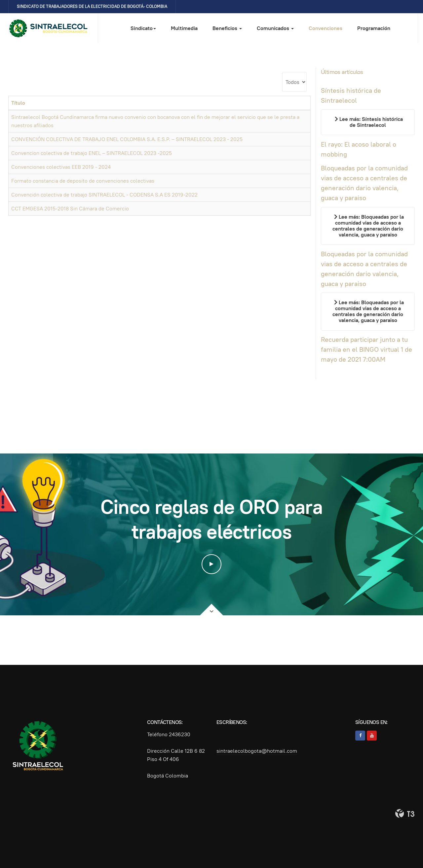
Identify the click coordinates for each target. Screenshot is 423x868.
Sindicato (143, 28)
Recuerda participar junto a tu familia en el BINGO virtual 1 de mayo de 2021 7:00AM (366, 349)
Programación (374, 28)
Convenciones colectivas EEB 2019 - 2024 (61, 167)
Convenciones (326, 28)
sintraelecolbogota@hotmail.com (257, 751)
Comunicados (275, 28)
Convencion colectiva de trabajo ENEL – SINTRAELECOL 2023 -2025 (92, 153)
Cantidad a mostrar (282, 72)
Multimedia (184, 28)
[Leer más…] (368, 122)
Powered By (405, 814)
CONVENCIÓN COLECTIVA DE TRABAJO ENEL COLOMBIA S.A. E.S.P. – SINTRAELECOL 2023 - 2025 (127, 139)
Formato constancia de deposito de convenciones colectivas (83, 181)
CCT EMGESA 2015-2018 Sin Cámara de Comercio (70, 209)
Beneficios (227, 28)
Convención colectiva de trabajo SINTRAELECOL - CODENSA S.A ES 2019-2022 (104, 195)
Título (18, 103)
